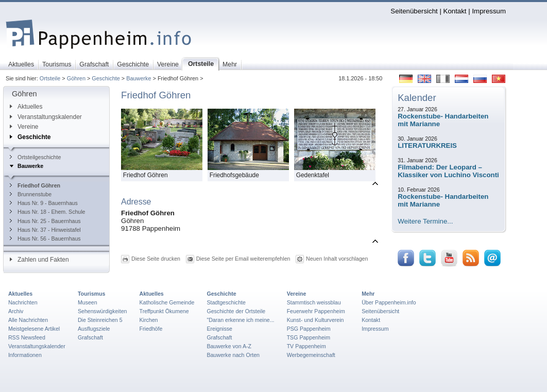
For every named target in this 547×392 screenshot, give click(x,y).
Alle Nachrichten (28, 320)
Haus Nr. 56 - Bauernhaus (45, 238)
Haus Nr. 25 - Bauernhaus (45, 221)
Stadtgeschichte (226, 302)
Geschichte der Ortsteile (236, 311)
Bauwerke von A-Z (229, 346)
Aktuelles (26, 107)
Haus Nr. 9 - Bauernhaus (44, 203)
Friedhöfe (151, 329)
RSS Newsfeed (27, 337)
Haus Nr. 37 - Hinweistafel (45, 230)
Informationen (25, 355)
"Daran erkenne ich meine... (240, 320)
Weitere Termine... (425, 221)
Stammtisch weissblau (314, 302)
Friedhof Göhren (35, 185)
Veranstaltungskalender (46, 117)
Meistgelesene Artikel (34, 329)
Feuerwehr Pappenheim (316, 311)
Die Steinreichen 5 (100, 320)
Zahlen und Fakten (39, 260)
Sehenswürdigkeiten (102, 311)
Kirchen (149, 320)
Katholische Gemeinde (167, 302)
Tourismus (91, 294)
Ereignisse (219, 329)
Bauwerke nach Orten (233, 355)
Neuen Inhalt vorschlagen (337, 259)
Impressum (489, 11)
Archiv (16, 311)
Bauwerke (139, 78)
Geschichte (106, 78)
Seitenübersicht (414, 11)
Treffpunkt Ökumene (164, 311)
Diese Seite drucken (156, 259)
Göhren (76, 78)
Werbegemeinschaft (311, 355)
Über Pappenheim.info (389, 302)
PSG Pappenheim (309, 329)
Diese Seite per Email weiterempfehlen (243, 259)
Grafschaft (90, 337)
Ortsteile (50, 78)
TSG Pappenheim (309, 337)
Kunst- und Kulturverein (315, 320)
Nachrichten (23, 302)
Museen (88, 302)
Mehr (368, 294)
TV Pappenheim (306, 346)
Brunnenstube (31, 194)
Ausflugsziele (94, 329)
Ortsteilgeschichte (35, 157)
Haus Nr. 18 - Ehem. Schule (48, 212)
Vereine (24, 127)
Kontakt (455, 11)
